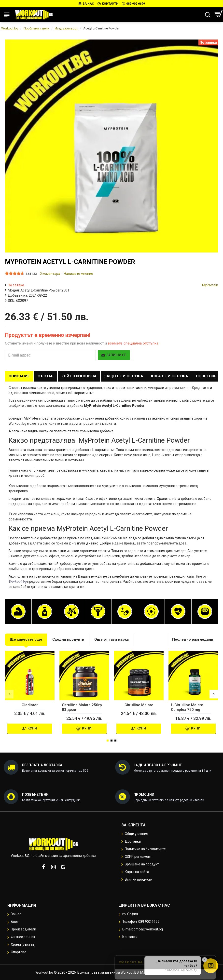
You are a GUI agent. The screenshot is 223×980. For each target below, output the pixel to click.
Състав (46, 376)
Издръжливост (66, 28)
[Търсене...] (208, 15)
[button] (9, 694)
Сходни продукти (68, 639)
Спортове (206, 376)
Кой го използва (79, 376)
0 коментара (50, 274)
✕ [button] (205, 960)
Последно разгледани (193, 639)
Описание (19, 376)
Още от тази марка (111, 639)
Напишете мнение (78, 274)
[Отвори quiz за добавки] (211, 966)
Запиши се (114, 355)
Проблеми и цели (36, 28)
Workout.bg (10, 28)
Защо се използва (124, 376)
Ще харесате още (26, 639)
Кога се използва (170, 376)
